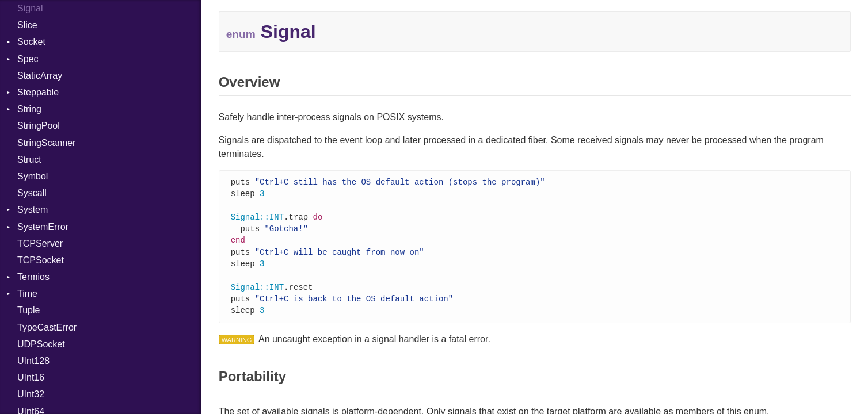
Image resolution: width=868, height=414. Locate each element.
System (33, 210)
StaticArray (40, 76)
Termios (33, 277)
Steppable (38, 92)
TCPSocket (41, 260)
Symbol (33, 176)
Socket (31, 42)
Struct (29, 160)
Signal (30, 8)
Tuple (28, 310)
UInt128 (33, 361)
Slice (27, 25)
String (29, 109)
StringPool (39, 126)
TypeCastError (47, 327)
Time (27, 294)
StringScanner (46, 143)
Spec (28, 59)
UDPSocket (41, 344)
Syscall (32, 193)
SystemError (43, 227)
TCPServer (40, 244)
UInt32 (31, 394)
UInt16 (31, 377)
